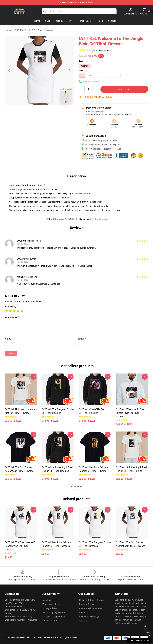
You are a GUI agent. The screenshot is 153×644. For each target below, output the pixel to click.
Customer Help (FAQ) (89, 617)
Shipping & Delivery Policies (92, 600)
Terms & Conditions (51, 604)
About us (47, 600)
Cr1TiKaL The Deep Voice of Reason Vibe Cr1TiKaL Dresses (20, 546)
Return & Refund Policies (91, 608)
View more (76, 487)
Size (81, 71)
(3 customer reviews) (102, 50)
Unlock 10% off (147, 631)
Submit (11, 354)
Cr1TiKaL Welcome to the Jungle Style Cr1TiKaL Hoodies (130, 413)
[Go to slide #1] (32, 112)
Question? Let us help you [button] (139, 640)
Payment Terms (86, 604)
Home (8, 30)
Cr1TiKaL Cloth (22, 30)
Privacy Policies (50, 608)
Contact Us (84, 613)
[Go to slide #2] (47, 112)
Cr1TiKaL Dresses (43, 30)
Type (81, 61)
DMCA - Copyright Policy (54, 613)
